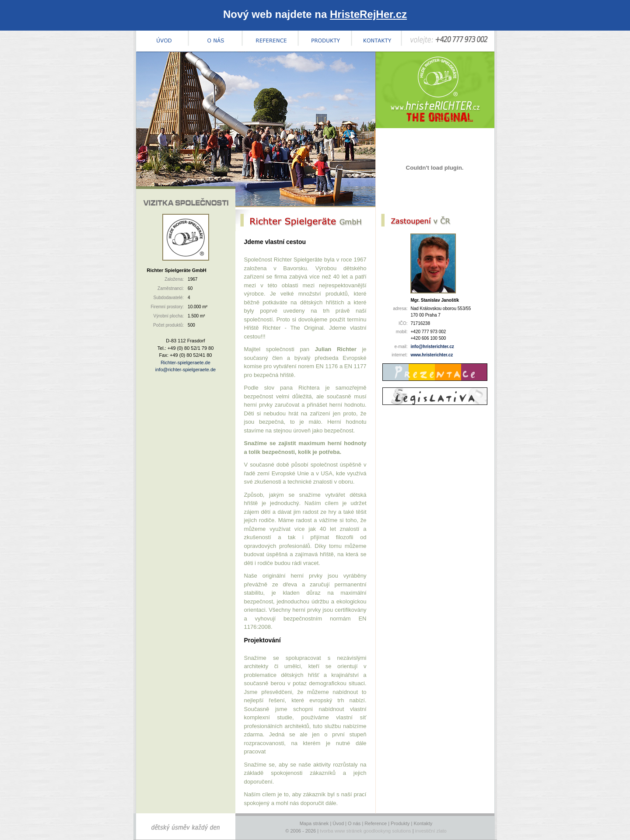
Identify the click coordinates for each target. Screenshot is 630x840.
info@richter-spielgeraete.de (185, 369)
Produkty (400, 823)
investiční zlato (431, 831)
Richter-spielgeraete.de (185, 362)
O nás (354, 823)
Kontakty (423, 823)
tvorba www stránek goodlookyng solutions (366, 831)
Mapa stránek (314, 823)
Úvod (338, 823)
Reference (376, 823)
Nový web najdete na (315, 14)
